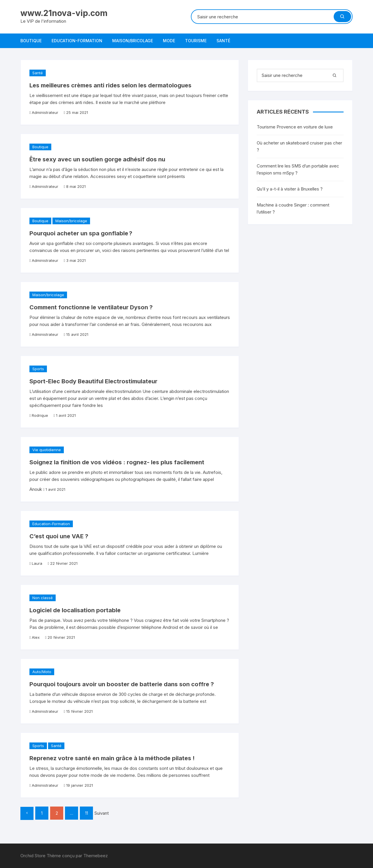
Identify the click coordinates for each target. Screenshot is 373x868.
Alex (36, 637)
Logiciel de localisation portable (75, 610)
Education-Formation (77, 41)
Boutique (31, 41)
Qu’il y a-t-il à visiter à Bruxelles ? (290, 189)
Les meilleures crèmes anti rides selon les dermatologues (110, 85)
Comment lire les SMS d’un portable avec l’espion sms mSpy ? (298, 169)
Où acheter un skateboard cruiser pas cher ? (299, 146)
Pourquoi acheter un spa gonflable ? (81, 233)
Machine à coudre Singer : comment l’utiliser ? (293, 208)
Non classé (43, 598)
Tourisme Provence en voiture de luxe (295, 127)
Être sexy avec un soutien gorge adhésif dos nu (97, 159)
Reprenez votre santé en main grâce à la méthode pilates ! (112, 758)
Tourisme (196, 41)
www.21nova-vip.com (64, 13)
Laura (37, 563)
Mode (169, 41)
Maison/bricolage (133, 41)
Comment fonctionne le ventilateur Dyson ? (91, 307)
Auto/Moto (42, 672)
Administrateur (45, 112)
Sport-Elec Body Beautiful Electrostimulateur (93, 381)
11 (87, 813)
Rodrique (40, 415)
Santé (223, 41)
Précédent (27, 813)
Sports (38, 369)
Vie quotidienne (47, 450)
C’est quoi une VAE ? (59, 536)
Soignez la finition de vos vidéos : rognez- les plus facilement (117, 462)
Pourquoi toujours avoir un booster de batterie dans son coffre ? (122, 684)
